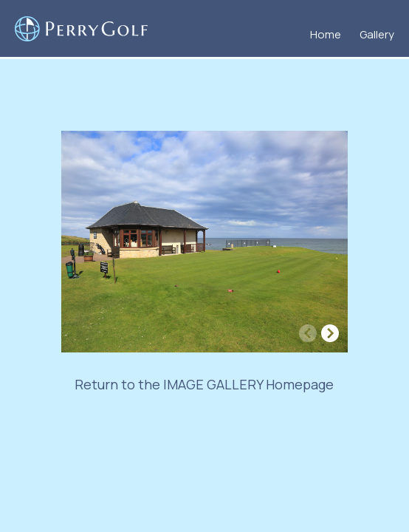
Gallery (377, 34)
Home (326, 34)
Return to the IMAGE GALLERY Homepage (204, 384)
